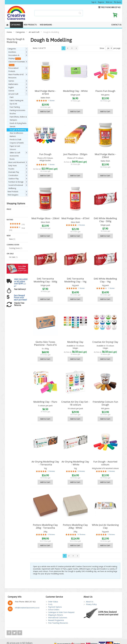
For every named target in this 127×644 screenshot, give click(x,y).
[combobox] (59, 13)
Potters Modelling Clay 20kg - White (75, 526)
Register (101, 2)
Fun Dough (45, 154)
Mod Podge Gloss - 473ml (75, 218)
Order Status (53, 602)
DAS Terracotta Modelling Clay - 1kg (75, 280)
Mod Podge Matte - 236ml (105, 156)
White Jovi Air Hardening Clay (105, 526)
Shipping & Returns (56, 615)
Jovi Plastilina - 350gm (75, 154)
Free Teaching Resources (58, 623)
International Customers (58, 618)
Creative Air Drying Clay (105, 342)
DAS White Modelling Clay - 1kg (105, 280)
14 (81, 534)
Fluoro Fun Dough (105, 91)
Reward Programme (56, 620)
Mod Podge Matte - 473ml (45, 92)
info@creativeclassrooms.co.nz (27, 608)
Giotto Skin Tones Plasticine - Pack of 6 (45, 343)
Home (9, 32)
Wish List (109, 2)
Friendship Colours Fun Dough (105, 403)
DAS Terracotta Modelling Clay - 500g (45, 280)
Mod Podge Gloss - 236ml (45, 218)
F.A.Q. (50, 604)
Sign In (94, 2)
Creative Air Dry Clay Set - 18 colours (75, 403)
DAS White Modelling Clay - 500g (105, 220)
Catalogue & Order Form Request (61, 612)
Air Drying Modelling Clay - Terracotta (45, 463)
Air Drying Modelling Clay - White (75, 463)
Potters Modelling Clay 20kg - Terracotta (45, 526)
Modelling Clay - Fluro (45, 402)
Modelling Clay (75, 342)
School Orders (54, 610)
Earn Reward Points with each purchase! (20, 269)
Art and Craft (34, 32)
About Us (90, 602)
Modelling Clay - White (75, 91)
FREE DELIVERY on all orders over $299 (21, 254)
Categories (21, 32)
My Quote (118, 2)
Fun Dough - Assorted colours (105, 463)
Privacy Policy (91, 604)
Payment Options (55, 607)
